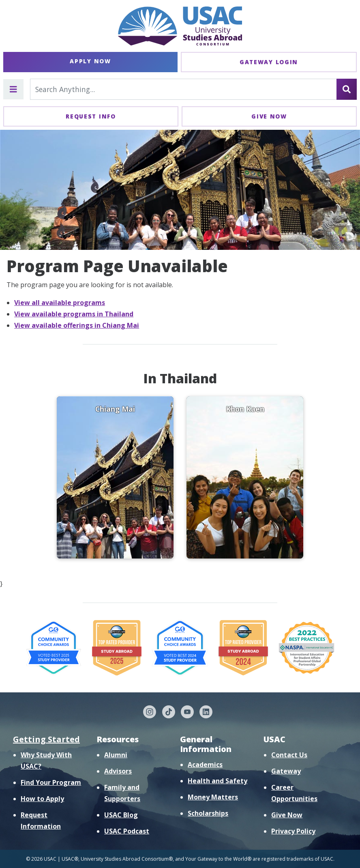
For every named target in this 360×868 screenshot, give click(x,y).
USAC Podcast (127, 831)
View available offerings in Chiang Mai (77, 325)
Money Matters (213, 797)
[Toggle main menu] (13, 89)
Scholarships (208, 813)
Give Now (269, 116)
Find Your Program (51, 782)
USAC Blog (121, 815)
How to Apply (42, 799)
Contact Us (289, 755)
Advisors (118, 771)
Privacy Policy (293, 831)
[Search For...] (183, 89)
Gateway (286, 771)
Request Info (91, 116)
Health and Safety (217, 781)
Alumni (116, 755)
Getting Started (46, 739)
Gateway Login (269, 62)
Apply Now (90, 61)
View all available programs (60, 303)
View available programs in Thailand (74, 314)
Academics (205, 765)
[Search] (347, 89)
